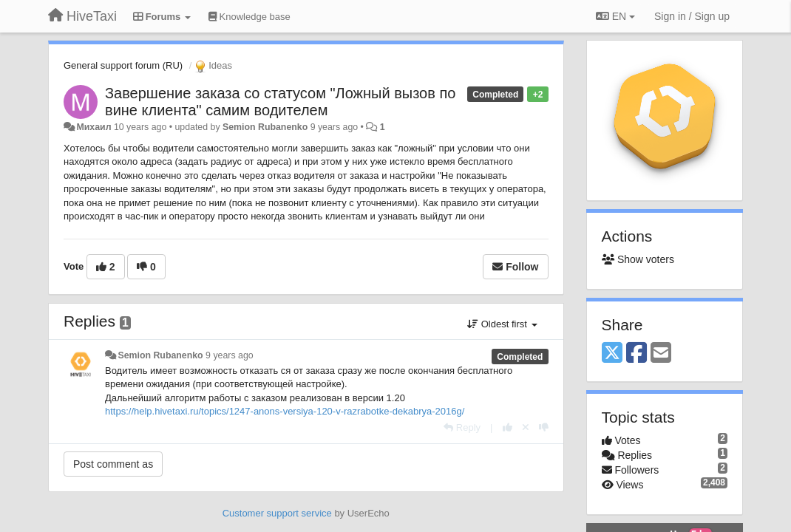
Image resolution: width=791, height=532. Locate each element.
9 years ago (230, 355)
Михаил (94, 127)
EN (615, 16)
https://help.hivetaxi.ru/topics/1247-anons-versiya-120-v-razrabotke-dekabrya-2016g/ (285, 411)
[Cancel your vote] (526, 427)
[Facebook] (636, 354)
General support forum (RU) (123, 65)
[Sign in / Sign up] (692, 16)
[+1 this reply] (507, 427)
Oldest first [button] (502, 324)
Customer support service (277, 513)
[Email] (661, 354)
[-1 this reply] (544, 427)
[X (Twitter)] (612, 354)
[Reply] (462, 427)
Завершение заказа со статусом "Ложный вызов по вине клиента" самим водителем (280, 102)
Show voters (638, 259)
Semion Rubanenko (265, 127)
